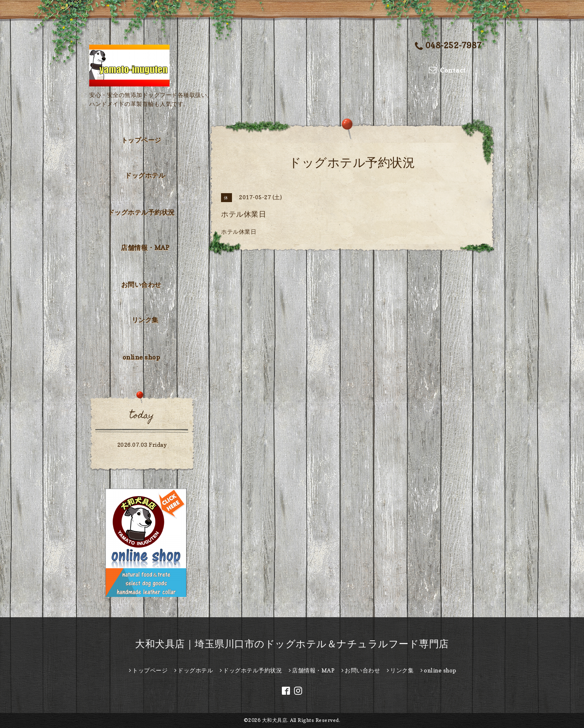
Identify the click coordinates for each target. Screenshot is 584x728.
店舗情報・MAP (145, 248)
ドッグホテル (145, 175)
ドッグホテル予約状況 (141, 212)
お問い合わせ (141, 284)
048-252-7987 (448, 46)
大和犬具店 (275, 720)
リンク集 (145, 320)
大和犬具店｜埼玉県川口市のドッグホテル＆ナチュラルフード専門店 (292, 644)
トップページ (141, 140)
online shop (141, 357)
